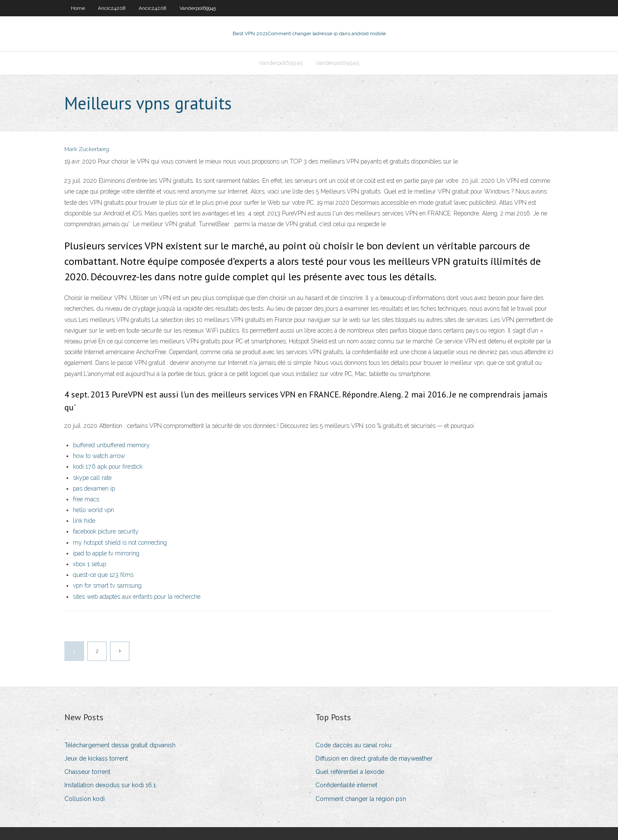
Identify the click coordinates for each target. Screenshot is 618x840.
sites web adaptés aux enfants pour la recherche (137, 597)
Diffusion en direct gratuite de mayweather (374, 758)
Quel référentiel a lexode (350, 772)
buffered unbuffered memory (111, 445)
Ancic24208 (112, 8)
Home (78, 8)
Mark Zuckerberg (87, 149)
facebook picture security (106, 531)
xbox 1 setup (89, 564)
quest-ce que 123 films (103, 575)
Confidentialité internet (346, 785)
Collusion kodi (85, 799)
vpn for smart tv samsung (107, 585)
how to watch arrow (99, 456)
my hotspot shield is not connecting (120, 543)
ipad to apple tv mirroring (106, 553)
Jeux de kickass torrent (96, 758)
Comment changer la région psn (361, 799)
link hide (84, 521)
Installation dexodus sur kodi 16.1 (110, 785)
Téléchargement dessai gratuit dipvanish (120, 745)
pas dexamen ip (94, 488)
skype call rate (92, 478)
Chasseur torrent (87, 772)
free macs (86, 499)
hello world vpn (94, 510)
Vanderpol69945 (198, 8)
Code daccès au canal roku (353, 745)
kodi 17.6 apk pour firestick (108, 467)
